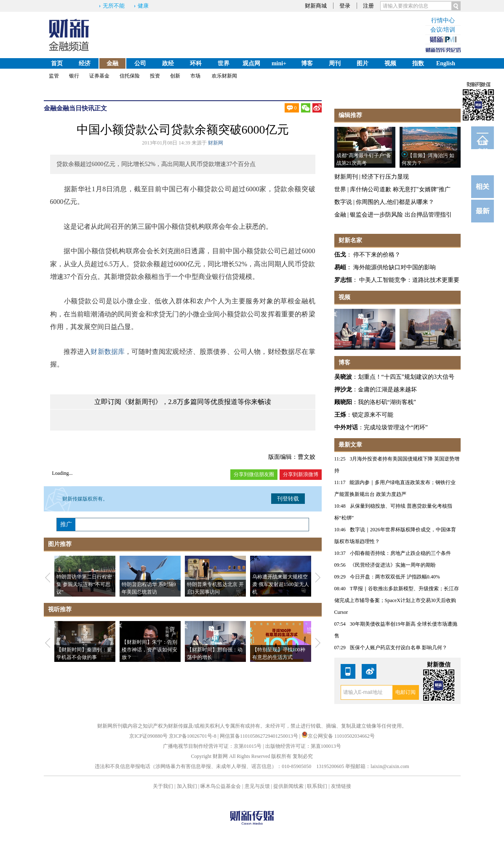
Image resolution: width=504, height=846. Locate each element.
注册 (368, 6)
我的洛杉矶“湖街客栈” (387, 402)
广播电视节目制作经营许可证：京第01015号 (212, 746)
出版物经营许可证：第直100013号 (303, 746)
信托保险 (130, 76)
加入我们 (187, 786)
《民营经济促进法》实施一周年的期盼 (393, 565)
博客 (307, 63)
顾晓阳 (343, 402)
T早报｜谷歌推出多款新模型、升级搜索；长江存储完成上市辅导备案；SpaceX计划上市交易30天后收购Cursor (397, 600)
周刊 (335, 63)
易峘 (340, 267)
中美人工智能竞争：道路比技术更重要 (409, 280)
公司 (140, 63)
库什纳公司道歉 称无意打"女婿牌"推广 (400, 189)
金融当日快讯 (75, 108)
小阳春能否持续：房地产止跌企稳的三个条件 (400, 553)
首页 (57, 63)
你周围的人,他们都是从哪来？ (395, 202)
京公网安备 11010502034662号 (338, 736)
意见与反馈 (257, 786)
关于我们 (163, 786)
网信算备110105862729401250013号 (260, 736)
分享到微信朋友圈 (254, 474)
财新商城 (316, 6)
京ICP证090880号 (148, 736)
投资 (155, 76)
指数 (418, 63)
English (446, 63)
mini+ (279, 63)
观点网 (251, 63)
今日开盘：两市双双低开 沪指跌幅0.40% (395, 577)
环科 (196, 63)
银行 (74, 76)
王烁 (340, 415)
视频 (390, 63)
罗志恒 (343, 280)
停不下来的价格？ (377, 255)
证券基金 (99, 76)
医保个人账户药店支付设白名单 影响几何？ (399, 648)
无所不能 (114, 6)
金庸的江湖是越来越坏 (387, 390)
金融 (112, 63)
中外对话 (346, 427)
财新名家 (350, 240)
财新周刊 (346, 177)
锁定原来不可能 (373, 415)
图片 (363, 63)
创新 (175, 76)
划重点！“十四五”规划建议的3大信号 (406, 377)
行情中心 (443, 20)
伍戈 (340, 255)
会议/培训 (443, 30)
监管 (54, 76)
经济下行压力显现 (385, 177)
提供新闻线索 (288, 786)
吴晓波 (343, 377)
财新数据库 (108, 352)
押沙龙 (343, 390)
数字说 (343, 202)
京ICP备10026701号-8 (193, 736)
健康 (143, 6)
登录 (345, 6)
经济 (85, 63)
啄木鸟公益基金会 (221, 786)
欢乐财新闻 (224, 76)
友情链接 (341, 786)
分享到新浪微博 (301, 474)
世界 (224, 63)
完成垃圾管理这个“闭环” (396, 427)
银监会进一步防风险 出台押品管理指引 (401, 215)
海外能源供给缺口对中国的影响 (395, 267)
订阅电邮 (483, 145)
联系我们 (317, 786)
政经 (168, 63)
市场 (195, 76)
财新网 (216, 143)
